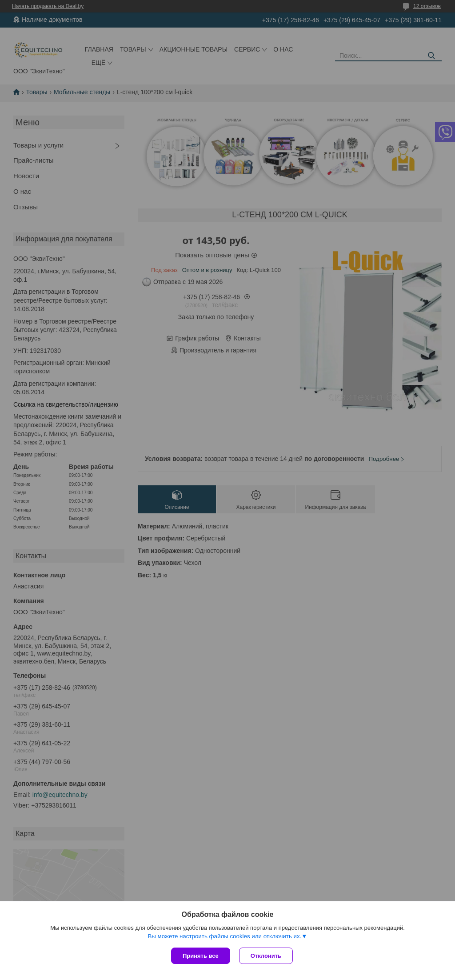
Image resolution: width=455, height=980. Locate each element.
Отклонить (266, 956)
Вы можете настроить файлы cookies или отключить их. (224, 936)
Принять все (201, 956)
